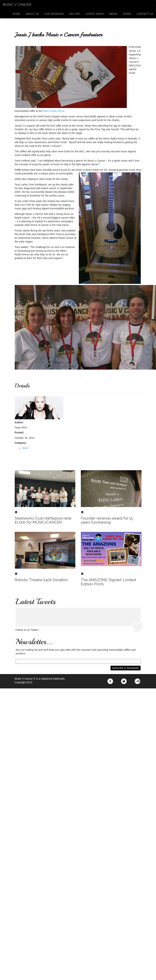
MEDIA (113, 14)
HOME (16, 14)
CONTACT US (145, 14)
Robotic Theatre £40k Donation (41, 580)
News (25, 448)
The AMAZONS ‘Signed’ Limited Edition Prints (108, 582)
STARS (127, 14)
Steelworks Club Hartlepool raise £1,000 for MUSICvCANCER (43, 520)
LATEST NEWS (95, 14)
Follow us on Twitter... (28, 630)
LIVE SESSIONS (54, 14)
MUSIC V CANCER (17, 5)
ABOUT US (32, 14)
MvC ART (75, 14)
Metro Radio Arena (53, 111)
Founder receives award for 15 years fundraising (107, 520)
